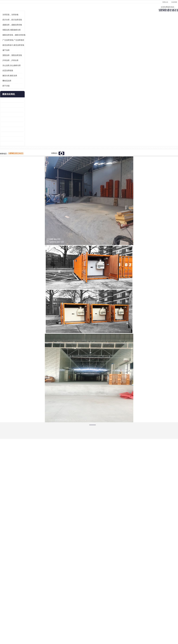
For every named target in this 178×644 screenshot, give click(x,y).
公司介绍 (88, 23)
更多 (40, 123)
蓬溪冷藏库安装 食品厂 (28, 158)
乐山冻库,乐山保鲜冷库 (30, 95)
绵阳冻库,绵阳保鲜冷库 (48, 29)
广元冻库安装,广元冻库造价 (32, 69)
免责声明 (46, 630)
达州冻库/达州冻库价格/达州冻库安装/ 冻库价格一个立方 (68, 601)
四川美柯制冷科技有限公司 (35, 627)
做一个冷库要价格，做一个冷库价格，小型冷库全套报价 (124, 601)
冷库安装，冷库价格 (29, 44)
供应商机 (48, 23)
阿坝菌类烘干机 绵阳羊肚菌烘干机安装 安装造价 (31, 168)
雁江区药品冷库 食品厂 (28, 144)
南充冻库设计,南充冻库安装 (32, 74)
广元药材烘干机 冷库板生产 (30, 173)
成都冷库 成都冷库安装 (32, 601)
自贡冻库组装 (26, 100)
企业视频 (68, 23)
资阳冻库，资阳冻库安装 (30, 84)
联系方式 (149, 23)
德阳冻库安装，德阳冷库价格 (32, 64)
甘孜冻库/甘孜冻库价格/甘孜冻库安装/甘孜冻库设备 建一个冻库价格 (100, 601)
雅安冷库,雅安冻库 (28, 105)
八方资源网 (38, 630)
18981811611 (113, 76)
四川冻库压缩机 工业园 (28, 163)
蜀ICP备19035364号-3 (48, 624)
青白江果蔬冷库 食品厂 (28, 129)
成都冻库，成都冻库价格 (30, 54)
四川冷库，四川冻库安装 (30, 49)
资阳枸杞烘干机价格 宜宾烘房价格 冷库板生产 (31, 153)
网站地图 (62, 630)
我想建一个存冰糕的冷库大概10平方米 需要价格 (150, 601)
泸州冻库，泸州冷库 (29, 90)
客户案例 (129, 23)
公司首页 (28, 23)
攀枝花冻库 (25, 110)
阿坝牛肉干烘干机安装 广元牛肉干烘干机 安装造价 (31, 139)
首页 (28, 29)
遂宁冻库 (24, 79)
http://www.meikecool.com (58, 538)
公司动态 (109, 23)
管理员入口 (54, 630)
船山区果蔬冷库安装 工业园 (30, 149)
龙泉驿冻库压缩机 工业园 (29, 134)
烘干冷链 (24, 115)
